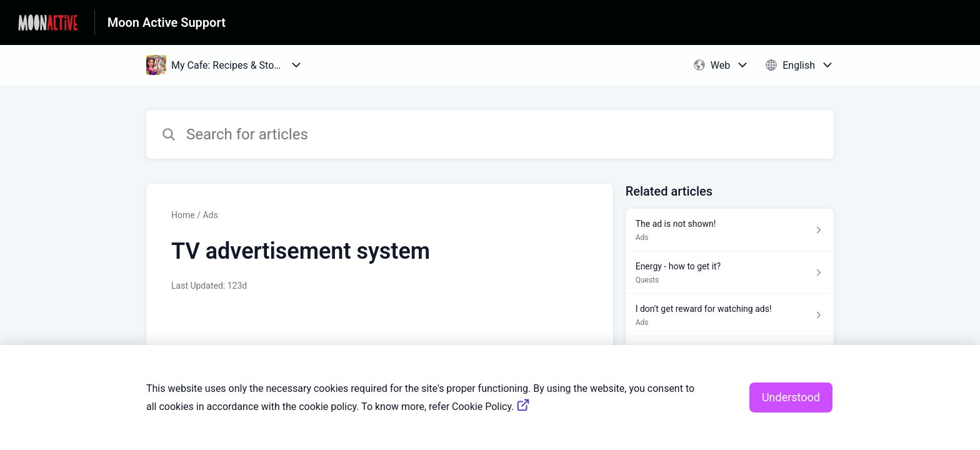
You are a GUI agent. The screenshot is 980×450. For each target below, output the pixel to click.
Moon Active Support (167, 22)
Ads (210, 215)
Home (183, 215)
